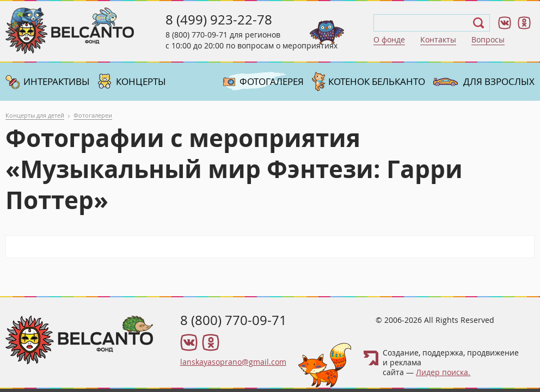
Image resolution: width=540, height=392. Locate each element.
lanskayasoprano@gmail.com (233, 362)
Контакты (438, 39)
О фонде (389, 39)
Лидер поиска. (443, 372)
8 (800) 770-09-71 (197, 35)
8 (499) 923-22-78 (219, 20)
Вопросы (488, 39)
